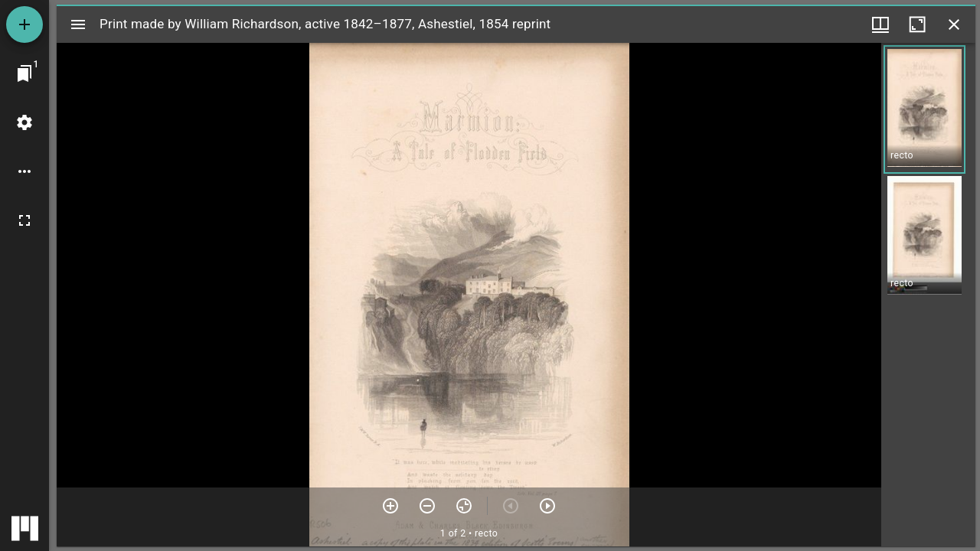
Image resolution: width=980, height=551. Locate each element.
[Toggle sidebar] (78, 24)
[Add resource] (24, 24)
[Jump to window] (24, 73)
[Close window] (954, 24)
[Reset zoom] (464, 506)
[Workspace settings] (24, 122)
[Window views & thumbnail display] (880, 24)
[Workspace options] (24, 171)
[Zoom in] (390, 506)
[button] (924, 109)
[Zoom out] (427, 506)
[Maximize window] (917, 24)
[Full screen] (24, 220)
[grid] (928, 295)
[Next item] (547, 506)
